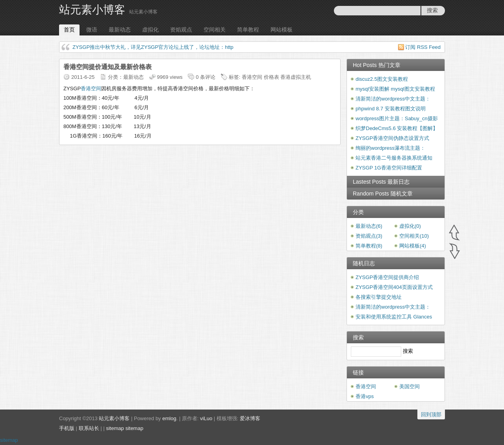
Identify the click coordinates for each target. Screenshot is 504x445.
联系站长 (89, 428)
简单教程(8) (369, 246)
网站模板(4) (413, 246)
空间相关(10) (414, 236)
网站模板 (282, 30)
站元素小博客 (92, 10)
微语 (92, 30)
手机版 (67, 428)
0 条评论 (206, 77)
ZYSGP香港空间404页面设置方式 (394, 287)
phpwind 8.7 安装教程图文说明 (391, 109)
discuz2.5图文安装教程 (382, 79)
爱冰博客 (250, 418)
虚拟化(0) (410, 226)
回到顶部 (431, 414)
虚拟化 (150, 30)
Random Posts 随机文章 (383, 194)
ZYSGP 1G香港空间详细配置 (389, 168)
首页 (69, 30)
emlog (169, 418)
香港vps (365, 396)
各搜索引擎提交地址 (379, 297)
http (229, 47)
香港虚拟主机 (296, 77)
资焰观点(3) (369, 236)
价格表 (271, 77)
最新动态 (120, 30)
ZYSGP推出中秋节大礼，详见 (107, 47)
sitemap (115, 428)
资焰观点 (181, 30)
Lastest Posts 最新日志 (381, 182)
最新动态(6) (369, 226)
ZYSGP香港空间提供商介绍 (387, 277)
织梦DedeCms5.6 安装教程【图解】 (397, 128)
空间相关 (215, 30)
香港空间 (252, 77)
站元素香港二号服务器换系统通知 (394, 158)
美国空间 (409, 386)
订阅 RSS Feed (423, 47)
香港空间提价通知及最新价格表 (107, 67)
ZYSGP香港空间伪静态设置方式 (392, 138)
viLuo (206, 418)
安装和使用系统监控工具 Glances (394, 317)
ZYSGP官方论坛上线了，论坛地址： (183, 47)
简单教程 (248, 30)
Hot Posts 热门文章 (377, 65)
